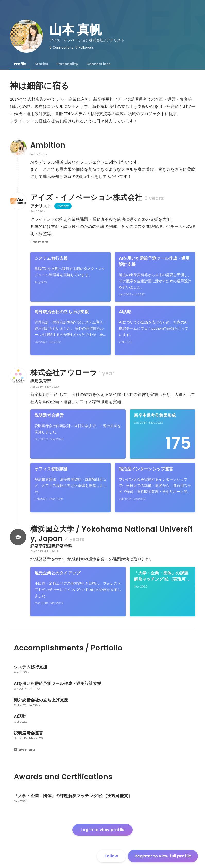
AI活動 (125, 312)
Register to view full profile (163, 856)
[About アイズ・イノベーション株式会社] (18, 201)
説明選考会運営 (49, 415)
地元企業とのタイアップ (57, 573)
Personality (67, 64)
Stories (41, 64)
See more (39, 242)
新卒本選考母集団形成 (155, 415)
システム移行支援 (51, 258)
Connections (99, 64)
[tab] (20, 64)
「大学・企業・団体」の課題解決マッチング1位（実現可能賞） (162, 576)
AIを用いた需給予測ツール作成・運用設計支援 (154, 261)
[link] (71, 277)
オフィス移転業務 (51, 469)
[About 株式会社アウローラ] (18, 376)
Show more (24, 750)
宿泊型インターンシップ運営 (146, 469)
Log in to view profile (102, 830)
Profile (20, 64)
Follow (111, 856)
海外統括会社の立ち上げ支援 (62, 312)
